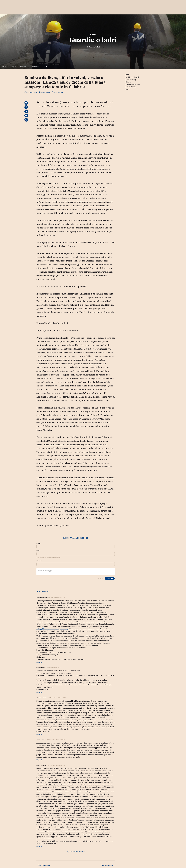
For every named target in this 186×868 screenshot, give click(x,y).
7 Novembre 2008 (31, 92)
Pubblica (110, 578)
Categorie (36, 66)
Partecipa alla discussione (75, 538)
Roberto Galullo (95, 47)
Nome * (39, 543)
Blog (93, 34)
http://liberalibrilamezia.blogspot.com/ (52, 629)
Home (4, 66)
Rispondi (39, 662)
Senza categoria (58, 92)
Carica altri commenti (76, 852)
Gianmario (40, 668)
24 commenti (76, 591)
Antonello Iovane (42, 597)
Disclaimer (100, 578)
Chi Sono (13, 66)
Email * (39, 551)
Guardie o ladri (93, 40)
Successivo (108, 865)
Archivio (23, 66)
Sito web (39, 561)
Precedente (43, 865)
